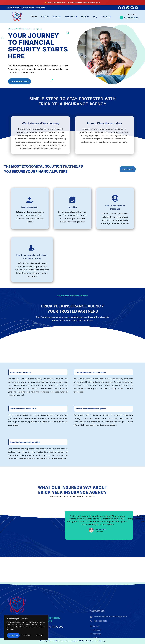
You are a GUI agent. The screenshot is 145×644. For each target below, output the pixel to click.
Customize (13, 635)
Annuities (85, 17)
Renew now (77, 3)
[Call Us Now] (121, 18)
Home (34, 17)
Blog (95, 17)
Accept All (39, 635)
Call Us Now (131, 14)
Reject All (26, 635)
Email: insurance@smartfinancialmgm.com (26, 8)
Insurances (71, 17)
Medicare (57, 17)
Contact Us (106, 17)
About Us (45, 17)
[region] (26, 628)
